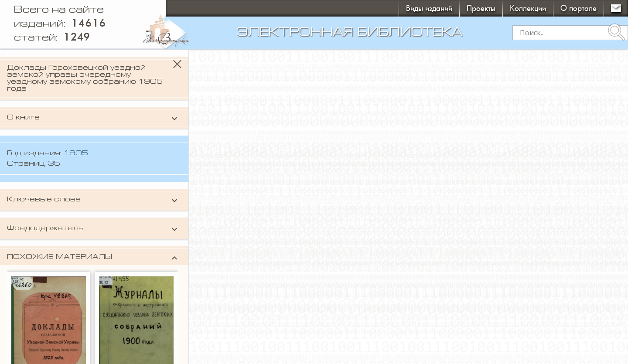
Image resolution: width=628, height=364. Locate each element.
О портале (579, 8)
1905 (76, 153)
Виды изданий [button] (429, 8)
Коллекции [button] (528, 8)
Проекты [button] (481, 8)
